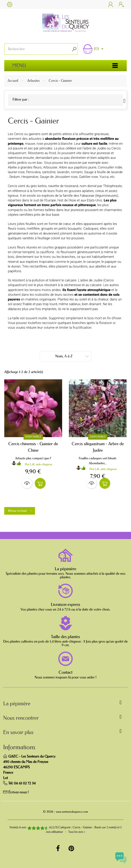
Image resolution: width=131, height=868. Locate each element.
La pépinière (65, 569)
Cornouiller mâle (110, 167)
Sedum (15, 177)
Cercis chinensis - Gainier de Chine (33, 447)
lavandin (63, 172)
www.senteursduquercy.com (72, 812)
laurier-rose (16, 172)
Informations (19, 747)
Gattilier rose (88, 177)
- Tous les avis (65, 830)
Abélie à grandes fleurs (25, 167)
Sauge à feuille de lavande (103, 172)
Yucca (104, 177)
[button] (65, 705)
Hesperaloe (30, 177)
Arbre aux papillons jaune (78, 167)
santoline (49, 172)
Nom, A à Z (72, 356)
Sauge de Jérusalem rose (59, 177)
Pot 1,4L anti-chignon (38, 464)
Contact (65, 672)
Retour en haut (21, 511)
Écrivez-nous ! (19, 792)
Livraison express (66, 605)
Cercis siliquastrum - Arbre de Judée (98, 447)
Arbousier (50, 167)
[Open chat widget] (121, 858)
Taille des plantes (65, 637)
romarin (77, 172)
